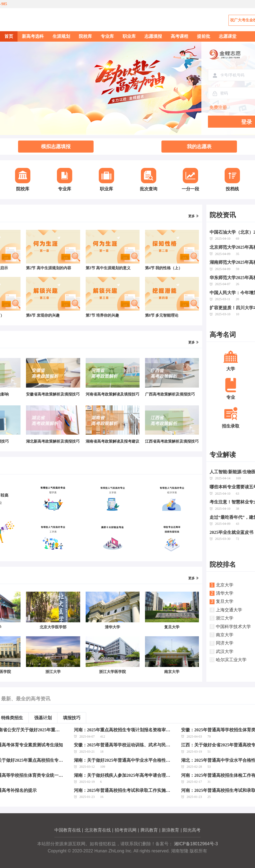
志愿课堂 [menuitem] (228, 36)
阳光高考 (192, 830)
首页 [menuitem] (9, 36)
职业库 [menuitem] (129, 36)
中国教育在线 (68, 830)
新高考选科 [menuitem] (33, 36)
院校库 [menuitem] (85, 36)
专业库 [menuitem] (107, 36)
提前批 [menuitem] (204, 36)
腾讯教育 (149, 830)
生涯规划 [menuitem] (61, 36)
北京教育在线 (98, 830)
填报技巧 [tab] (72, 718)
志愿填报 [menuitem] (153, 36)
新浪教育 (170, 830)
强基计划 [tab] (43, 718)
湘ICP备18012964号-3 (196, 844)
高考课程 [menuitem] (179, 36)
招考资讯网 (126, 830)
